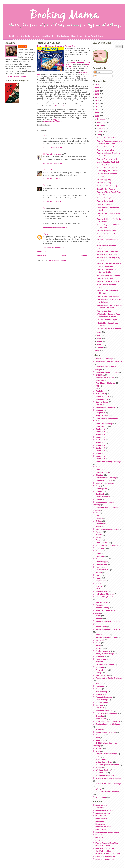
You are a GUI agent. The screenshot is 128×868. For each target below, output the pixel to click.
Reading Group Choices (105, 856)
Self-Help (100, 705)
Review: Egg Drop (104, 180)
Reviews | (36, 36)
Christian (100, 475)
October (101, 125)
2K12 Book (100, 375)
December (102, 119)
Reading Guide (102, 675)
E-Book (99, 521)
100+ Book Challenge (105, 359)
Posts (97, 72)
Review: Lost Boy (104, 311)
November (102, 122)
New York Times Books (105, 848)
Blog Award (101, 413)
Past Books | (14, 36)
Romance (100, 694)
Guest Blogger (102, 562)
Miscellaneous (49, 122)
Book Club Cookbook (104, 816)
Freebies (100, 551)
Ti (46, 186)
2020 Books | (26, 36)
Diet (98, 513)
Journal (99, 589)
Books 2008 (101, 429)
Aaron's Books (101, 805)
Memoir (99, 619)
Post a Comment (44, 251)
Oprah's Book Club (103, 851)
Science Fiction (102, 702)
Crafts (98, 499)
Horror (99, 575)
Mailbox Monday (103, 608)
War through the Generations (108, 765)
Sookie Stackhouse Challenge (108, 721)
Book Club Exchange (104, 424)
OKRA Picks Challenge (105, 665)
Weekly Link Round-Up (105, 776)
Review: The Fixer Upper (107, 320)
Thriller (99, 748)
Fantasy (99, 532)
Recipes (99, 683)
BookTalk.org (101, 829)
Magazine (100, 605)
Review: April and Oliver (107, 231)
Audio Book (101, 391)
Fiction (99, 537)
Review (58, 122)
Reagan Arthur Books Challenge (109, 678)
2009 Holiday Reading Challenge (109, 361)
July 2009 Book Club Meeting (109, 275)
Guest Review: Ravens (106, 189)
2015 (97, 97)
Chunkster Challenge (104, 480)
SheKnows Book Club (105, 711)
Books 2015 (101, 448)
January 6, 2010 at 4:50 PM (54, 248)
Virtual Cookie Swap (104, 762)
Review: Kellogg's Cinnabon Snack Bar (56, 46)
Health (99, 567)
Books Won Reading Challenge (108, 462)
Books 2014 (101, 445)
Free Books (101, 548)
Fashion (99, 535)
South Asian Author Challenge (108, 724)
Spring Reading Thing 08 (106, 732)
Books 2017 (101, 453)
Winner (99, 789)
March (100, 341)
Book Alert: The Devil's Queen (109, 186)
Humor (99, 578)
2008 (97, 351)
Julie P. (24, 46)
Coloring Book (102, 489)
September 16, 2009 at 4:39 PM (55, 227)
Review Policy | (91, 36)
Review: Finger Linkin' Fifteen (109, 329)
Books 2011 (101, 437)
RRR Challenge (102, 700)
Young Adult (101, 797)
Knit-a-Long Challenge (105, 594)
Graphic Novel (102, 559)
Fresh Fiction (101, 835)
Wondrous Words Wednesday (108, 792)
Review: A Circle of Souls (107, 147)
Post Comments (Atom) (57, 260)
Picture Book (101, 670)
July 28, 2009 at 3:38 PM (53, 202)
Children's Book (102, 472)
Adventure (100, 380)
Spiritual (99, 729)
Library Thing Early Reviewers (108, 597)
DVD (98, 516)
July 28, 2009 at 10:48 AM (53, 179)
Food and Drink (102, 543)
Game (98, 553)
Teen (98, 738)
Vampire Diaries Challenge (107, 754)
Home (100, 36)
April (100, 338)
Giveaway (100, 556)
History (99, 573)
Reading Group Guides (105, 859)
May (99, 335)
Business (100, 467)
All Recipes (100, 808)
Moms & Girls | (77, 36)
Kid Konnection (102, 591)
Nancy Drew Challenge (105, 654)
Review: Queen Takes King (108, 251)
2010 (97, 113)
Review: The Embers (105, 204)
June (100, 332)
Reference (100, 686)
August (100, 132)
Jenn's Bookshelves (54, 154)
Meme (98, 616)
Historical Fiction (103, 570)
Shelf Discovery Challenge (107, 713)
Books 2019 (101, 459)
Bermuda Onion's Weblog (106, 810)
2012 (97, 107)
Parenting (100, 667)
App (98, 386)
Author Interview (103, 397)
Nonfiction (100, 656)
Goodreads (100, 838)
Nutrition (100, 662)
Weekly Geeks (102, 773)
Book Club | (46, 36)
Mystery (99, 648)
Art (97, 388)
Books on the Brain (103, 827)
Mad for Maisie (102, 602)
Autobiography (102, 399)
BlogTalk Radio (102, 416)
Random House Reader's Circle (108, 854)
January (101, 348)
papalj (48, 234)
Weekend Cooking (103, 770)
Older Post (86, 255)
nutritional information (62, 106)
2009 (97, 116)
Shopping (100, 716)
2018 (97, 88)
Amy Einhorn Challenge (106, 383)
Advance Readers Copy (105, 378)
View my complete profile (16, 76)
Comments (99, 76)
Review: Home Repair (106, 278)
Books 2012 (101, 440)
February (101, 345)
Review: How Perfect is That (108, 281)
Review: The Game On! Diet (108, 159)
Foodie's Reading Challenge (107, 545)
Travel (98, 751)
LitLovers (99, 840)
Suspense (100, 735)
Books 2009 (101, 432)
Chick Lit (100, 470)
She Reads (100, 708)
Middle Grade (101, 627)
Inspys (99, 583)
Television (100, 740)
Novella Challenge (103, 659)
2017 (97, 91)
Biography (100, 410)
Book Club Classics (103, 813)
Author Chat (101, 394)
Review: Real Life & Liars (107, 254)
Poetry (99, 673)
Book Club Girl (101, 819)
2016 (97, 94)
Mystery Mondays (103, 651)
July (99, 135)
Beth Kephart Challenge (106, 407)
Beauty (99, 405)
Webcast (99, 767)
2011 (97, 110)
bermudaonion (51, 170)
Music (98, 646)
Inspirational (101, 581)
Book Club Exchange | (61, 36)
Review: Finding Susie (106, 198)
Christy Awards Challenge (106, 478)
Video (98, 757)
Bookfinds (100, 821)
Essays (99, 526)
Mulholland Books (103, 846)
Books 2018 (101, 456)
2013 (97, 103)
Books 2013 (101, 443)
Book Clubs (101, 426)
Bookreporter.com (103, 824)
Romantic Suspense (104, 697)
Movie (98, 643)
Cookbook (100, 494)
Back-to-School (102, 402)
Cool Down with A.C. (104, 497)
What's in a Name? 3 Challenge (108, 778)
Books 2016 (101, 451)
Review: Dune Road (105, 201)
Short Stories (101, 719)
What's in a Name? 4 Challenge (108, 784)
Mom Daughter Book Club (106, 637)
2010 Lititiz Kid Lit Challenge (108, 372)
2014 (97, 100)
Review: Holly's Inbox (106, 150)
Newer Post (42, 255)
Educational (101, 524)
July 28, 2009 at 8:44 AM (53, 163)
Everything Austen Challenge (108, 529)
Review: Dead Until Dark (107, 138)
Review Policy (102, 692)
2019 (97, 85)
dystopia (100, 518)
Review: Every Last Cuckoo (108, 296)
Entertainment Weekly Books (107, 832)
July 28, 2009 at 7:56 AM (53, 147)
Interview (100, 586)
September (102, 128)
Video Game (101, 759)
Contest (99, 491)
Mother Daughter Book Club (107, 843)
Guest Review (102, 564)
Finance (99, 540)
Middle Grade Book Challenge (108, 629)
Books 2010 (101, 434)
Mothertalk (100, 640)
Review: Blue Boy (104, 183)
